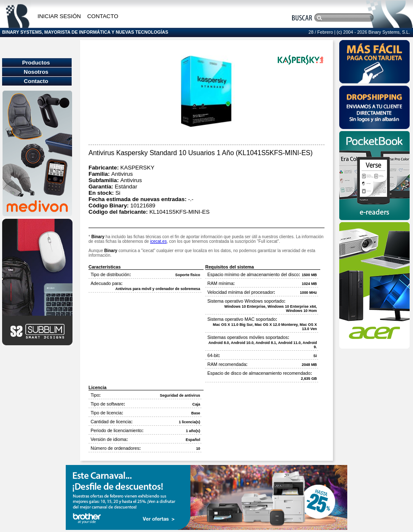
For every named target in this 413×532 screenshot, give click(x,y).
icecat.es (158, 241)
